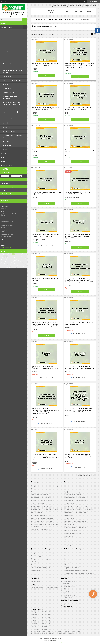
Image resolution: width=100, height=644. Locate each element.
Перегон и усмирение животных (42, 521)
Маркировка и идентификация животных (13, 113)
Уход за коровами (70, 518)
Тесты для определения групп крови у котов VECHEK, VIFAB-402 (78, 193)
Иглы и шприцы (8, 118)
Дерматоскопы (36, 571)
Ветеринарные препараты (11, 67)
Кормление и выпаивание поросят (43, 506)
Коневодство (7, 51)
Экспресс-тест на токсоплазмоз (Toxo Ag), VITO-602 (80, 151)
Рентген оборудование (39, 556)
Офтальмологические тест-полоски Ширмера (79, 574)
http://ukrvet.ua (6, 242)
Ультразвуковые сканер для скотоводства (78, 486)
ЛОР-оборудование (38, 562)
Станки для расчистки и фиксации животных (79, 509)
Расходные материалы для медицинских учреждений (11, 103)
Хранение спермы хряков (40, 495)
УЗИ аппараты (7, 35)
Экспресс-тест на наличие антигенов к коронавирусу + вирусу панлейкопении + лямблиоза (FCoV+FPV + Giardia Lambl (79, 410)
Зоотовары (6, 108)
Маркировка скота (71, 530)
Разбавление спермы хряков (41, 489)
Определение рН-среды (72, 568)
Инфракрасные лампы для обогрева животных (47, 509)
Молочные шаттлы (71, 524)
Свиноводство (7, 43)
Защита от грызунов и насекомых (10, 97)
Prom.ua (59, 638)
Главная (36, 12)
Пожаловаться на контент (45, 642)
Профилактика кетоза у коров (74, 492)
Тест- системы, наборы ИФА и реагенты (12, 72)
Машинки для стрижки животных (75, 521)
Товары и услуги (6, 27)
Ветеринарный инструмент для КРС (76, 512)
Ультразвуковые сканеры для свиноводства (46, 486)
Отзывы (4, 161)
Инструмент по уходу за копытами (76, 506)
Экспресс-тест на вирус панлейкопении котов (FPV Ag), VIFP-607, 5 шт (45, 235)
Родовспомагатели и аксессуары (75, 498)
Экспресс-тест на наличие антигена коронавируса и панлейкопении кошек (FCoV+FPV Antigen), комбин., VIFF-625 (45, 324)
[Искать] (24, 20)
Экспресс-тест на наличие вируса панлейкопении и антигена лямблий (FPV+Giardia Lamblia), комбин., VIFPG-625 (79, 280)
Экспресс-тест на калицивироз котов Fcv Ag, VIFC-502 (46, 151)
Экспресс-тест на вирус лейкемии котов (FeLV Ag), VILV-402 (79, 323)
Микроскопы (69, 565)
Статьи (4, 153)
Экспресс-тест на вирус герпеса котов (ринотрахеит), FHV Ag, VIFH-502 (78, 109)
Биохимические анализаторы (74, 553)
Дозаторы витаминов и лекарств (42, 529)
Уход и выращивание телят (74, 489)
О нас (3, 157)
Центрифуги (68, 562)
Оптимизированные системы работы (12, 136)
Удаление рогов (70, 504)
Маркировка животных (39, 515)
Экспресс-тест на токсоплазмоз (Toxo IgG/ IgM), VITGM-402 (47, 193)
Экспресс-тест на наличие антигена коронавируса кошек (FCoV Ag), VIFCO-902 (79, 367)
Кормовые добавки (9, 132)
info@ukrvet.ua (6, 247)
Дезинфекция (7, 88)
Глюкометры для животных (40, 565)
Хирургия (6, 84)
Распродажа (7, 145)
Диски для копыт (70, 536)
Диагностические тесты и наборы (76, 571)
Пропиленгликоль (70, 539)
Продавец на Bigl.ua (50, 640)
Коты (77, 20)
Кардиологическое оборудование (42, 559)
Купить (47, 75)
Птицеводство (7, 59)
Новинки (5, 31)
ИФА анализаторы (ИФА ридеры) (75, 559)
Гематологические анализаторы (75, 556)
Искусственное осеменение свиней (43, 498)
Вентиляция (6, 141)
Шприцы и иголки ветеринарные (42, 518)
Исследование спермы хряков (41, 492)
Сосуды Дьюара (70, 545)
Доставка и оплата (7, 165)
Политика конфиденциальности (62, 642)
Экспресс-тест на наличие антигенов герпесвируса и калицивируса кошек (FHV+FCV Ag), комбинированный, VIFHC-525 (46, 457)
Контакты (78, 12)
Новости (4, 149)
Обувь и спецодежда (9, 92)
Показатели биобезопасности (12, 80)
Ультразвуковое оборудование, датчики (45, 553)
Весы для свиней (37, 512)
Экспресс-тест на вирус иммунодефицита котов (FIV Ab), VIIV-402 (46, 109)
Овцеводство (7, 55)
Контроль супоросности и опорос (42, 501)
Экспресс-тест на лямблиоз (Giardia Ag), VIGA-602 (46, 279)
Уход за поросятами (38, 504)
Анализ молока (69, 515)
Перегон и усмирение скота (74, 533)
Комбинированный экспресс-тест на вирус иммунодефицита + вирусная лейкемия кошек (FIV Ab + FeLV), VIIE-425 (80, 66)
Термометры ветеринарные (41, 568)
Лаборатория (7, 77)
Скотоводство (7, 47)
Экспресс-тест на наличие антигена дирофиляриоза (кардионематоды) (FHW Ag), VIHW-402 (79, 236)
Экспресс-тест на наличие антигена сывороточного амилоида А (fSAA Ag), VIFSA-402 (78, 456)
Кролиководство (8, 63)
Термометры (7, 128)
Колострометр (69, 542)
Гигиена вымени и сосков (73, 495)
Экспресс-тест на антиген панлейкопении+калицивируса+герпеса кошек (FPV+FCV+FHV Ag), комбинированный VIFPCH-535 (45, 411)
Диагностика (7, 39)
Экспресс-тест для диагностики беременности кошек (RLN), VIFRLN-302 (46, 367)
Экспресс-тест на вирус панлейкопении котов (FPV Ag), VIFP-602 (45, 65)
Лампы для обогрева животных (9, 123)
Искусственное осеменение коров (76, 501)
